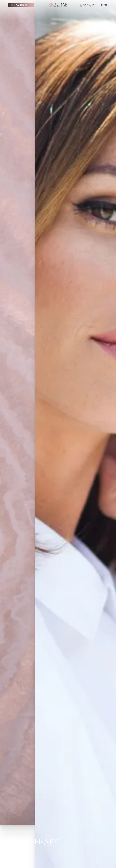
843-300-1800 (88, 4)
